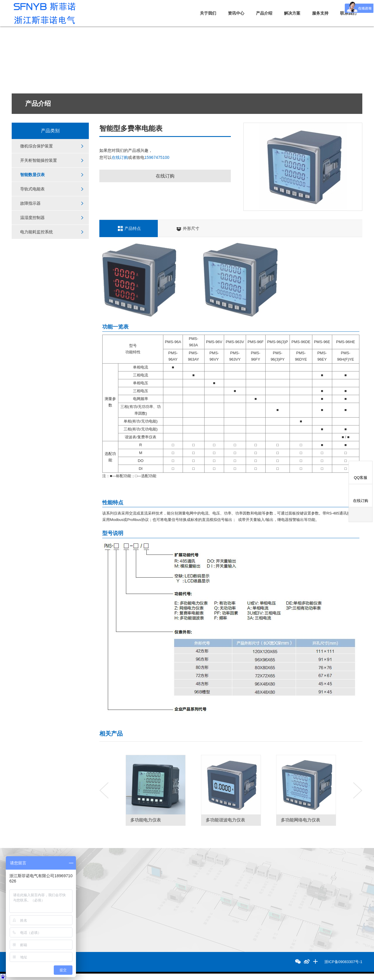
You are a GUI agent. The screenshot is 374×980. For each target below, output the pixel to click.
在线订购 (120, 157)
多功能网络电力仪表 (322, 820)
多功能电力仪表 (167, 820)
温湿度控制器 (32, 218)
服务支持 (320, 13)
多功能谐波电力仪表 (247, 820)
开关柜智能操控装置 (39, 160)
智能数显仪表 (32, 175)
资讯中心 (236, 13)
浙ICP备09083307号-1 (343, 962)
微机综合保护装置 (37, 146)
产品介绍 (264, 13)
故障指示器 (30, 203)
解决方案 (292, 13)
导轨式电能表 (32, 189)
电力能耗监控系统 (37, 232)
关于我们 (208, 13)
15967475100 (157, 157)
